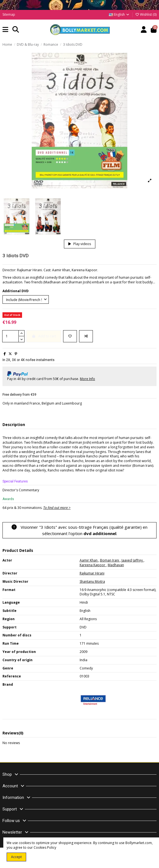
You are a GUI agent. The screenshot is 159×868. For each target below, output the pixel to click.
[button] (6, 30)
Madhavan (116, 565)
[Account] (144, 30)
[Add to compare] (86, 336)
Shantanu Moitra (92, 581)
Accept (16, 857)
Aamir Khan (89, 560)
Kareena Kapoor (93, 565)
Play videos (80, 244)
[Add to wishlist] (70, 336)
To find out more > (57, 508)
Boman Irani (110, 560)
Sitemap (9, 14)
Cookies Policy (45, 847)
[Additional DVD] (26, 300)
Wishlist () (146, 14)
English (119, 14)
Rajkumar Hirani (92, 573)
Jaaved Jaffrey (133, 560)
